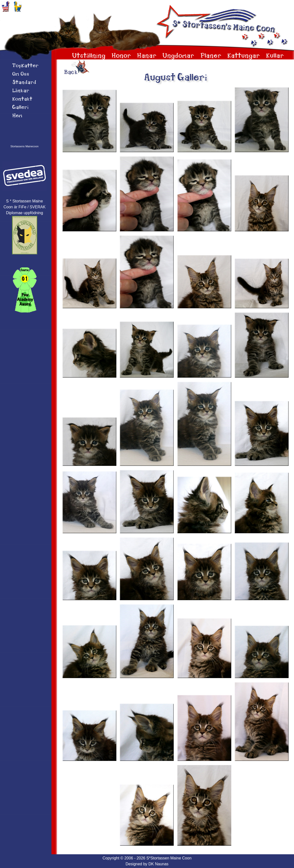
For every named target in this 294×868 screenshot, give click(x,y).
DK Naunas (159, 864)
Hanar (147, 56)
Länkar (21, 91)
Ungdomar (178, 56)
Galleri (20, 108)
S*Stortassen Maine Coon (169, 858)
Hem (17, 116)
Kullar (275, 56)
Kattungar (244, 56)
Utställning (89, 56)
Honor (121, 56)
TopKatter (25, 66)
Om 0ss (21, 74)
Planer (211, 56)
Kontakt (22, 99)
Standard (24, 83)
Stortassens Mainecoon (25, 146)
